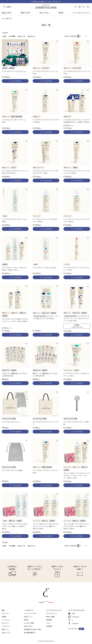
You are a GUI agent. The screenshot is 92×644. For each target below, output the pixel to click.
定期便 (4, 617)
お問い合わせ (28, 626)
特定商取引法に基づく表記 (32, 629)
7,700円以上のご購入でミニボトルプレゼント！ (46, 2)
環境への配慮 (50, 617)
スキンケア (5, 613)
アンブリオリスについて (81, 13)
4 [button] (86, 36)
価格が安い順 (21, 36)
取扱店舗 (49, 620)
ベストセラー (6, 626)
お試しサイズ (6, 633)
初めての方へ (44, 13)
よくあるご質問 (29, 623)
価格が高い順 (31, 36)
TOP (4, 19)
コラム (48, 623)
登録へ (81, 629)
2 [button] (81, 36)
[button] (89, 36)
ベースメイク (6, 620)
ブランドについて (52, 613)
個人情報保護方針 (30, 633)
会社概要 (49, 626)
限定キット (5, 629)
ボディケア (5, 623)
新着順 (4, 36)
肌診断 (61, 13)
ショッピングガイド (30, 613)
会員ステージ (28, 617)
